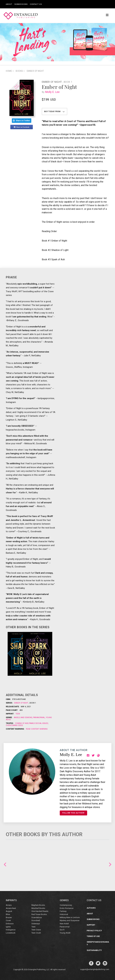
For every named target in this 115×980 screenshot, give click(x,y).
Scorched (36, 920)
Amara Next (11, 908)
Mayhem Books (38, 905)
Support (91, 925)
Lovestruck (11, 933)
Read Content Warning (37, 729)
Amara (9, 905)
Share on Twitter (22, 121)
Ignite (8, 927)
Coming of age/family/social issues (32, 723)
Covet (8, 920)
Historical (64, 914)
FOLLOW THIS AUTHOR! (73, 813)
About (9, 4)
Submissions (21, 4)
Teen (18, 714)
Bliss (8, 914)
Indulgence (11, 930)
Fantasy (63, 911)
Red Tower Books (39, 914)
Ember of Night (35, 71)
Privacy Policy (94, 931)
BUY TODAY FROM (55, 111)
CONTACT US (94, 900)
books (20, 71)
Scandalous (37, 917)
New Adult (64, 924)
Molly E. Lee (53, 92)
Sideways (36, 924)
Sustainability (94, 950)
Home (10, 71)
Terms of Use (93, 936)
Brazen (9, 917)
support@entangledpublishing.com (95, 969)
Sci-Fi (62, 930)
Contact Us (36, 4)
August (9, 911)
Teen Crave (36, 930)
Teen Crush (36, 933)
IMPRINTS (11, 900)
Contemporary (66, 905)
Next (110, 864)
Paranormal (39, 717)
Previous (5, 864)
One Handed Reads (40, 911)
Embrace (10, 924)
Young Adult (65, 933)
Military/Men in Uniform (70, 917)
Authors (91, 908)
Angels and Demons (23, 717)
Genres (64, 900)
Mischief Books (38, 908)
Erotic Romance (67, 908)
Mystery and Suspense (70, 920)
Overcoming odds (14, 725)
